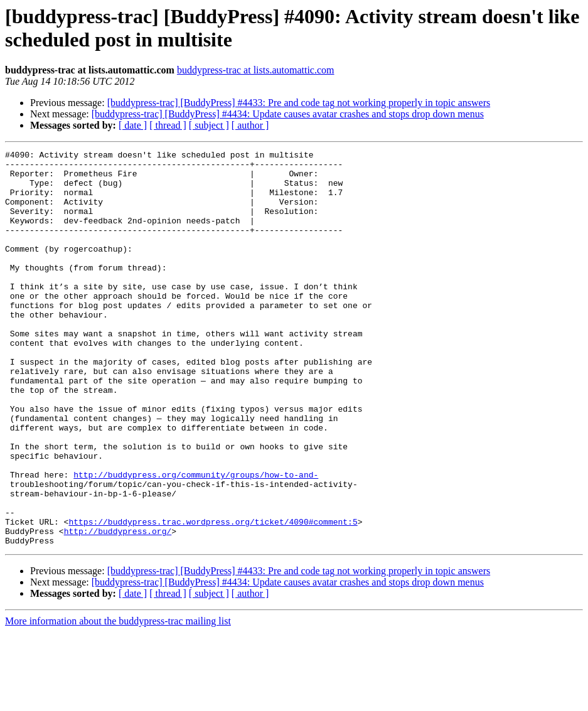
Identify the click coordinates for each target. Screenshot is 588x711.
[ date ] (133, 125)
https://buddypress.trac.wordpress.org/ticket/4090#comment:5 (213, 597)
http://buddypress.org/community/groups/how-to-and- (196, 540)
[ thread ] (168, 125)
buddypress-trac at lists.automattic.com (256, 70)
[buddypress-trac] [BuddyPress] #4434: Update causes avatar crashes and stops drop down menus (288, 114)
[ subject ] (209, 125)
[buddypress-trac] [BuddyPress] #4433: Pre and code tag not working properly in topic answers (299, 103)
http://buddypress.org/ (118, 608)
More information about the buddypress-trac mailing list (118, 700)
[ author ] (250, 125)
